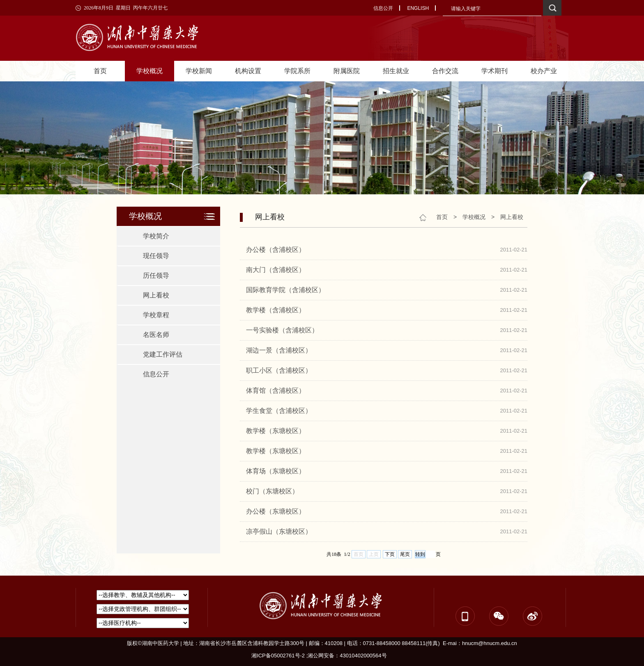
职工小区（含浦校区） (279, 370)
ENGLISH (418, 8)
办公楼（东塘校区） (276, 511)
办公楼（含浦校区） (276, 250)
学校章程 (156, 315)
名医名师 (156, 335)
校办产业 (544, 71)
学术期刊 (494, 71)
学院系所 (297, 71)
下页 (390, 554)
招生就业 (396, 71)
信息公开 (383, 8)
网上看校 (156, 295)
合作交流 (445, 71)
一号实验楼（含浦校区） (282, 330)
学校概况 (149, 71)
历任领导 (156, 275)
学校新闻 (199, 71)
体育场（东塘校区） (276, 471)
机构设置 (248, 71)
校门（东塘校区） (272, 491)
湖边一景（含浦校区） (279, 350)
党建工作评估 (163, 354)
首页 (100, 71)
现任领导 (156, 256)
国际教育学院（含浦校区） (285, 290)
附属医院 (347, 71)
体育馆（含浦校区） (276, 391)
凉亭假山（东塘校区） (279, 531)
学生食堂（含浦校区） (279, 411)
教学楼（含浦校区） (276, 310)
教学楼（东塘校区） (276, 431)
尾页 (405, 554)
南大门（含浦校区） (276, 270)
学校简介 (156, 236)
